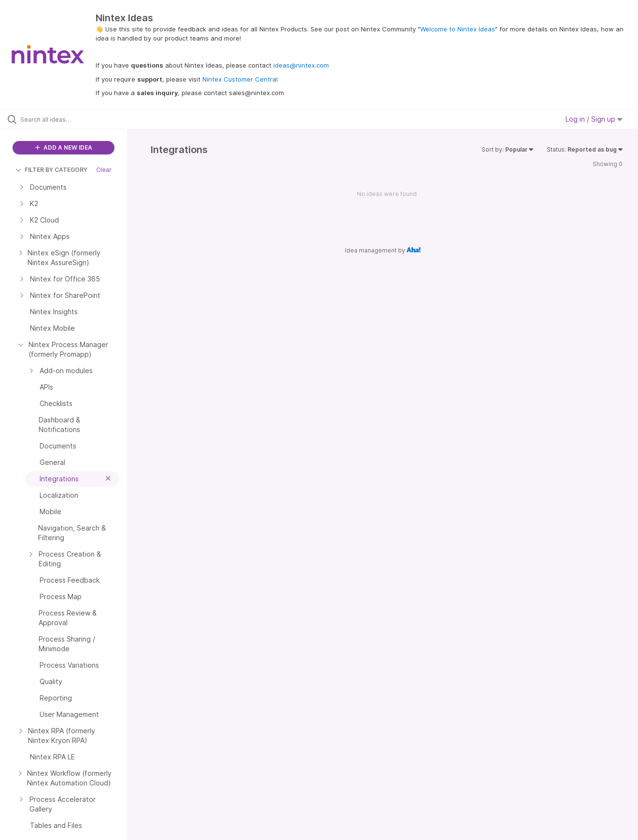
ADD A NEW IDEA (64, 147)
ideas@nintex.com (301, 65)
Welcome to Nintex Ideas (458, 29)
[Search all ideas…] (76, 119)
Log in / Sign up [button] (594, 119)
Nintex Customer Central (240, 79)
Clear (104, 170)
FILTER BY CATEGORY (51, 170)
